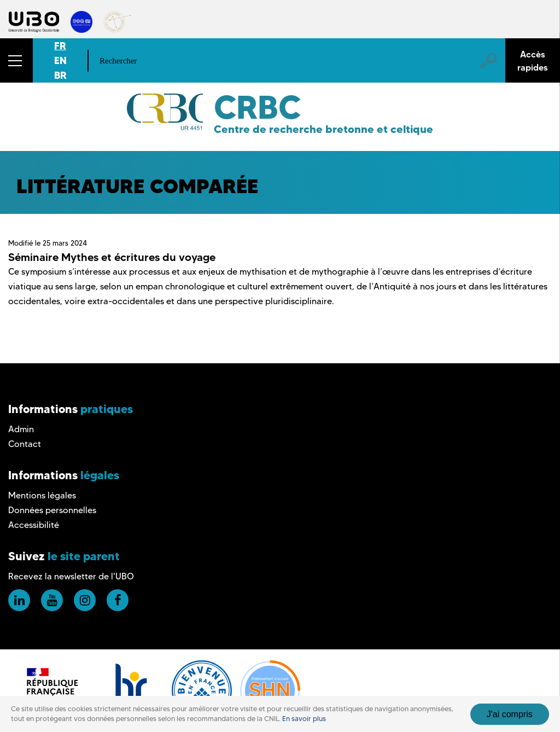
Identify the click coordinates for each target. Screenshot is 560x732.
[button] (16, 60)
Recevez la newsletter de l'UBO (71, 576)
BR (60, 75)
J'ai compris (510, 714)
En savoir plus (304, 719)
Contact (25, 444)
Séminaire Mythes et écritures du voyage (112, 257)
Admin (21, 429)
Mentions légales (42, 495)
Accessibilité (34, 525)
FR (60, 46)
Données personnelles (52, 510)
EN (60, 60)
